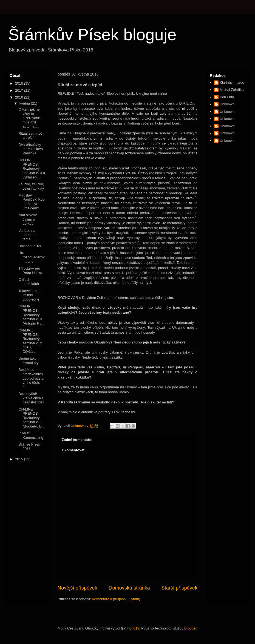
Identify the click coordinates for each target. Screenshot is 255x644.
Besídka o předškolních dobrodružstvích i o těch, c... (31, 378)
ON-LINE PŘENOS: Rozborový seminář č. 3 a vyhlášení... (32, 168)
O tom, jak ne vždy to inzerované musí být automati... (29, 118)
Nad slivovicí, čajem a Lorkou (29, 219)
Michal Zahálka (232, 90)
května (25, 103)
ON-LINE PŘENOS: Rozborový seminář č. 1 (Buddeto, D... (31, 418)
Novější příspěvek (77, 588)
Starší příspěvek (179, 588)
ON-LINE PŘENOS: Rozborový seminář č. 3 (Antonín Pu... (31, 315)
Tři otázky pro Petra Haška (30, 271)
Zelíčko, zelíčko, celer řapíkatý (31, 186)
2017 (20, 90)
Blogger (190, 628)
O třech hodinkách (29, 282)
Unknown (227, 104)
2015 (20, 459)
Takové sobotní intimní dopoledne (30, 295)
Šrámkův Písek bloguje (92, 35)
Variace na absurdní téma (27, 235)
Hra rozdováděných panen (32, 257)
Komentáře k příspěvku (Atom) (116, 599)
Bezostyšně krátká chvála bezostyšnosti (31, 398)
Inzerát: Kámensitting (31, 435)
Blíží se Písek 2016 (29, 447)
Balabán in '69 (30, 246)
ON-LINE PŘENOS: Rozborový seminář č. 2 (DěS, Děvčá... (30, 341)
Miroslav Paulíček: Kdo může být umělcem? (31, 202)
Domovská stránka (129, 588)
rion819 (133, 628)
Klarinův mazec (232, 83)
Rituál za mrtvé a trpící (30, 136)
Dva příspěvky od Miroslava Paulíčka (31, 149)
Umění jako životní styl (29, 361)
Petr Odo (227, 97)
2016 (20, 97)
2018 (20, 83)
